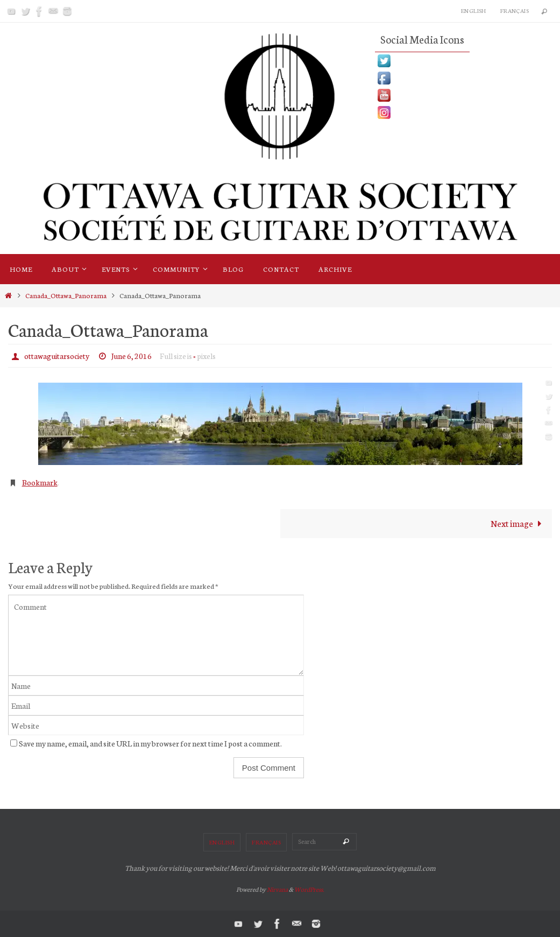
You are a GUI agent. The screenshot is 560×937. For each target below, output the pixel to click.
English (474, 10)
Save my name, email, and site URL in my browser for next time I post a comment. (150, 743)
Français (515, 10)
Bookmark (40, 482)
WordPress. (309, 889)
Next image (519, 523)
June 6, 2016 (132, 356)
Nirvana (277, 889)
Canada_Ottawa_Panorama (66, 295)
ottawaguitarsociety (57, 356)
